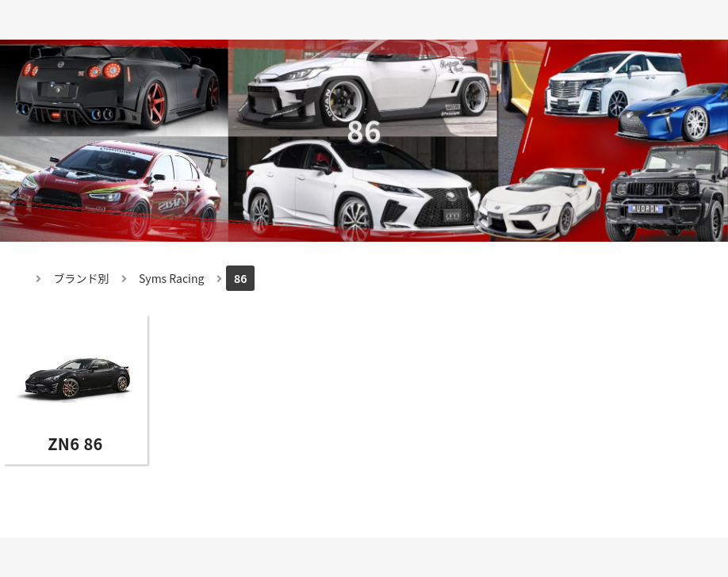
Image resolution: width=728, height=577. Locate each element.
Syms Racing (171, 278)
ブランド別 (82, 278)
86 (241, 278)
